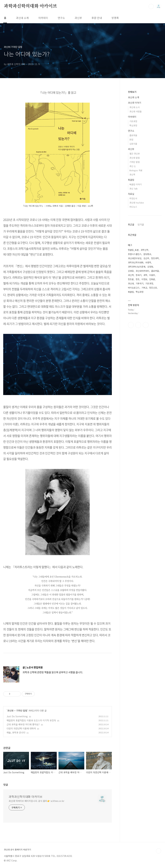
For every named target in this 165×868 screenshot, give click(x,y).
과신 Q (132, 166)
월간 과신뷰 (135, 154)
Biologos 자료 (136, 170)
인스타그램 (138, 325)
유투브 (146, 325)
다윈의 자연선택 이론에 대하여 (21, 728)
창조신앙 (153, 288)
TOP (159, 851)
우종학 (148, 262)
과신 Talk (133, 189)
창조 (138, 279)
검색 (151, 6)
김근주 (146, 258)
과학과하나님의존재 (137, 267)
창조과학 (155, 258)
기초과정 (133, 121)
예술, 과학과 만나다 (16, 732)
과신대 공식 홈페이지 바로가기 (17, 850)
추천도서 (133, 198)
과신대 (131, 283)
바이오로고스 (134, 288)
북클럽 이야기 (136, 184)
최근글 (131, 224)
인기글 (141, 224)
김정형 (150, 267)
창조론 (131, 279)
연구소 (61, 18)
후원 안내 (97, 18)
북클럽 (131, 180)
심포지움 (133, 144)
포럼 (131, 140)
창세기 (139, 275)
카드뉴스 (133, 207)
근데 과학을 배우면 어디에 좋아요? (23, 724)
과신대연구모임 (135, 258)
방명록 (115, 18)
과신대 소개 (22, 18)
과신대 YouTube (137, 203)
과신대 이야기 (135, 103)
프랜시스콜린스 (135, 254)
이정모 (144, 279)
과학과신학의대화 (136, 262)
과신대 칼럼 (135, 158)
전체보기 (132, 92)
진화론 (152, 279)
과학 (145, 275)
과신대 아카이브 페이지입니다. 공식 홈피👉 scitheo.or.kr (36, 801)
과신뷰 (78, 18)
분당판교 (147, 254)
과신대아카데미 (142, 271)
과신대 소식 (135, 107)
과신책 (132, 175)
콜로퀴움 (133, 135)
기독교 (144, 288)
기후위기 (140, 283)
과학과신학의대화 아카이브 (30, 6)
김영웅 (131, 271)
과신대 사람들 (136, 111)
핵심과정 (133, 125)
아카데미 (43, 18)
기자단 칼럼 (22, 711)
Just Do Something (17, 716)
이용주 (152, 275)
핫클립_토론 (133, 250)
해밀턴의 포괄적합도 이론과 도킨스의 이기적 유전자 (31, 720)
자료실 (131, 194)
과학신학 (145, 250)
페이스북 (131, 325)
